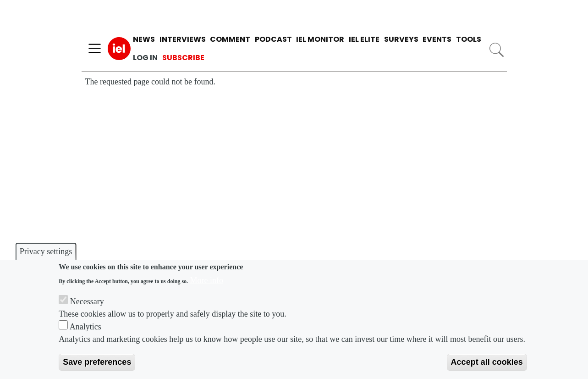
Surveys (401, 39)
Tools (469, 39)
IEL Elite (364, 39)
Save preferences (97, 362)
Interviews (183, 39)
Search (496, 50)
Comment (230, 39)
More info (207, 280)
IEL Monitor (320, 39)
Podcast (273, 39)
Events (437, 39)
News (144, 39)
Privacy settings (46, 251)
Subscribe (183, 58)
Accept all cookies (487, 362)
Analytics (85, 327)
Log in (145, 58)
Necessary (87, 301)
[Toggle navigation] (95, 49)
